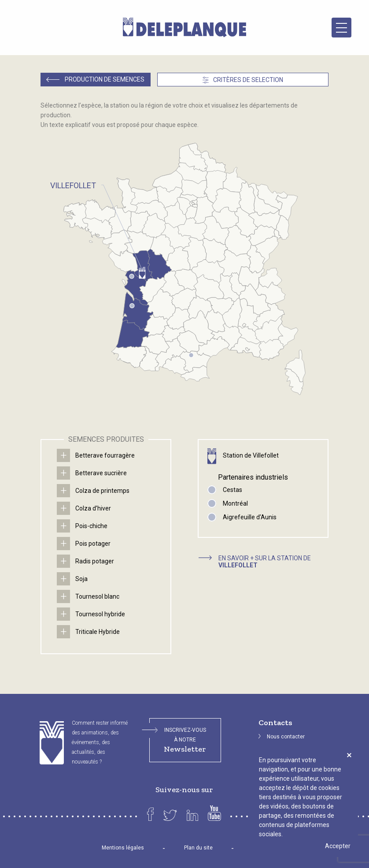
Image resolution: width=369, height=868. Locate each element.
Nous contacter (286, 737)
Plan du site (198, 848)
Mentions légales (123, 848)
